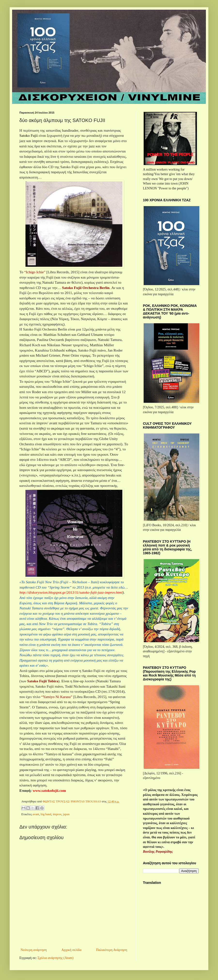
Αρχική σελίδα (71, 950)
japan (66, 814)
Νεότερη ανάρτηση (34, 950)
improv (57, 814)
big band (46, 814)
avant (36, 814)
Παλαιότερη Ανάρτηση (112, 950)
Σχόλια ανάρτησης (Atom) (55, 958)
